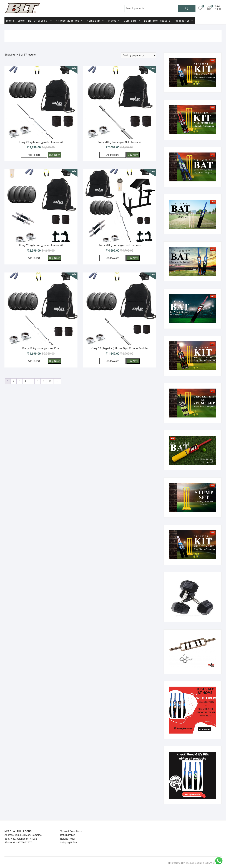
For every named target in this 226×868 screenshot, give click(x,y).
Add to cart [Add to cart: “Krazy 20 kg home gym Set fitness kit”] (34, 155)
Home (10, 21)
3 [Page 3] (19, 381)
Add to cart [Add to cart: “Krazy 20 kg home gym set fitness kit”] (34, 258)
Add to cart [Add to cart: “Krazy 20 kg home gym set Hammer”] (113, 258)
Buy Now (54, 155)
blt (169, 863)
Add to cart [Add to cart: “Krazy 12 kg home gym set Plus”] (34, 361)
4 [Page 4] (25, 381)
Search (187, 8)
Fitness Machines (69, 21)
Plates (114, 21)
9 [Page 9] (43, 381)
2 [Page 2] (14, 381)
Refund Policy (68, 839)
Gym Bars (132, 21)
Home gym (96, 21)
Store (21, 21)
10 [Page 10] (50, 381)
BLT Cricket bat (40, 21)
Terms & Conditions (71, 831)
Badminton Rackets (157, 21)
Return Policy (67, 835)
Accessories (184, 21)
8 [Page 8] (37, 381)
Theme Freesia (193, 863)
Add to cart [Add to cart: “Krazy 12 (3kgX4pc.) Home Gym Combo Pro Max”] (113, 361)
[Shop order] (139, 55)
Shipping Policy (69, 842)
